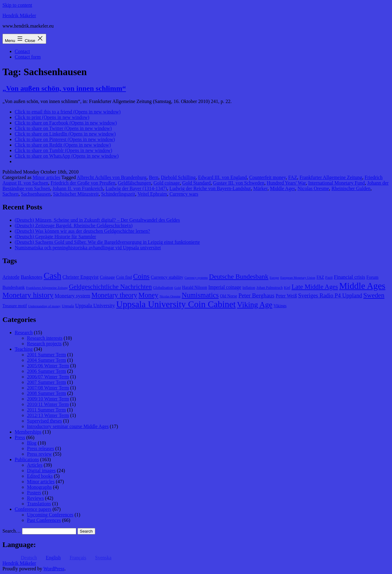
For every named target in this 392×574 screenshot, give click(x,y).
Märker (260, 188)
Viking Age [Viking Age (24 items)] (255, 304)
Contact (22, 51)
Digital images (41, 471)
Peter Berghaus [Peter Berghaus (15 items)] (256, 295)
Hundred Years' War (286, 183)
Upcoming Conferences (50, 515)
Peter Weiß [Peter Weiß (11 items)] (286, 296)
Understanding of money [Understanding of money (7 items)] (44, 306)
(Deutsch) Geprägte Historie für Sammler (55, 237)
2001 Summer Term (46, 355)
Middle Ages (282, 188)
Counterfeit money (268, 177)
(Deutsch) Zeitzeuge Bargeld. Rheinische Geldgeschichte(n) (74, 226)
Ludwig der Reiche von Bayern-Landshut (210, 188)
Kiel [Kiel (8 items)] (287, 288)
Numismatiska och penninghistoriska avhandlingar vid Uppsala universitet (88, 248)
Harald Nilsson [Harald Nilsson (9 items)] (194, 287)
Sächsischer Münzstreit (76, 194)
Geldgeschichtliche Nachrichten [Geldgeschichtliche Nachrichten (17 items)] (110, 287)
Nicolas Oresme (313, 188)
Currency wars (184, 194)
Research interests (45, 338)
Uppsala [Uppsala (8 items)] (68, 306)
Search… (12, 531)
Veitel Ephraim (152, 194)
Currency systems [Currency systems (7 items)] (196, 278)
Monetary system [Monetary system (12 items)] (73, 296)
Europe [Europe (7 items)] (274, 278)
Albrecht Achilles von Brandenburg (112, 177)
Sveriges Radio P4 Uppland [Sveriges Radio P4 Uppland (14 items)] (330, 295)
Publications (27, 459)
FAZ (293, 177)
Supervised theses (44, 421)
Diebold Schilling (178, 177)
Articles (35, 465)
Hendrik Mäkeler (19, 15)
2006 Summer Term (46, 371)
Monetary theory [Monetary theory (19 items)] (114, 295)
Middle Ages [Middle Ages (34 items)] (362, 286)
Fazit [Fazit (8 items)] (329, 277)
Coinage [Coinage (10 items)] (107, 277)
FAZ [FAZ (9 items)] (320, 277)
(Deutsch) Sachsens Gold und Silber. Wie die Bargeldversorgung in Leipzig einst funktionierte (107, 242)
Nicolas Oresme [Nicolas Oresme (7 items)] (170, 296)
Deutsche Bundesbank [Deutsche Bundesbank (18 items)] (239, 277)
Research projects (44, 344)
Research (24, 333)
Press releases (40, 448)
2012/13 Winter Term (48, 415)
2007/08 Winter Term (48, 388)
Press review (39, 454)
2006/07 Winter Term (48, 377)
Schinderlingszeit (118, 194)
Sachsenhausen (36, 194)
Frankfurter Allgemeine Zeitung (331, 177)
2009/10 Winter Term (48, 399)
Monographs (39, 487)
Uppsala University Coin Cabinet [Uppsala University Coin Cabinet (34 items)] (176, 304)
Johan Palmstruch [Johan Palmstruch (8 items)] (269, 288)
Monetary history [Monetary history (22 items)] (28, 295)
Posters (34, 493)
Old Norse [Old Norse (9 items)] (228, 296)
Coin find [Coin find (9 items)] (124, 277)
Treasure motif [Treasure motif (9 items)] (15, 306)
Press (20, 437)
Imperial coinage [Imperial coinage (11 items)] (225, 287)
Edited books (40, 476)
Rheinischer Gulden (351, 188)
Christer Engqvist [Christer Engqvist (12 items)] (81, 277)
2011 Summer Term (46, 410)
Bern (154, 177)
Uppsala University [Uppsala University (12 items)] (95, 306)
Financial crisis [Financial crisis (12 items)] (349, 277)
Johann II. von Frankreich (78, 188)
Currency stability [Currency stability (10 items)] (167, 277)
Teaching (24, 349)
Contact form (28, 57)
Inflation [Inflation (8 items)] (249, 288)
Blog (32, 443)
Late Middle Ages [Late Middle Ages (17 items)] (315, 287)
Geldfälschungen (134, 183)
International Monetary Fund (336, 183)
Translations (39, 504)
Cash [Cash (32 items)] (53, 276)
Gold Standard (196, 183)
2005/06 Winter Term (48, 366)
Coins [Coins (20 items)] (141, 276)
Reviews (35, 498)
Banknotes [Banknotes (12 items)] (32, 277)
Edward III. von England (222, 177)
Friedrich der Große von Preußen (83, 183)
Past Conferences (44, 520)
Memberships (28, 432)
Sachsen (10, 194)
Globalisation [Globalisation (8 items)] (163, 288)
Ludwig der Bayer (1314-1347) (136, 188)
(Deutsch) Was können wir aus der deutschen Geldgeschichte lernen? (82, 231)
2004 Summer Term (46, 360)
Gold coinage (167, 183)
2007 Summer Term (46, 382)
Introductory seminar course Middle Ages (68, 426)
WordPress (54, 569)
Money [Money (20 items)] (148, 295)
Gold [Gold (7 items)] (177, 288)
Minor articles (47, 177)
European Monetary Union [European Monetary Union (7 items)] (298, 278)
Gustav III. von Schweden (239, 183)
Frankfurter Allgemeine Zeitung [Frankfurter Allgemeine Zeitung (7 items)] (47, 288)
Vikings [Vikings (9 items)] (280, 306)
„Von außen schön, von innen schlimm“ (64, 88)
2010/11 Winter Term (48, 404)
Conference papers (33, 509)
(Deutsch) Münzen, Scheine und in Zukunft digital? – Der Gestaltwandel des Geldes (97, 220)
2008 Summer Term (46, 393)
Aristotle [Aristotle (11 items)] (11, 277)
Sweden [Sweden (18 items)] (374, 295)
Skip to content (17, 5)
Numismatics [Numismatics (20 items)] (200, 295)
